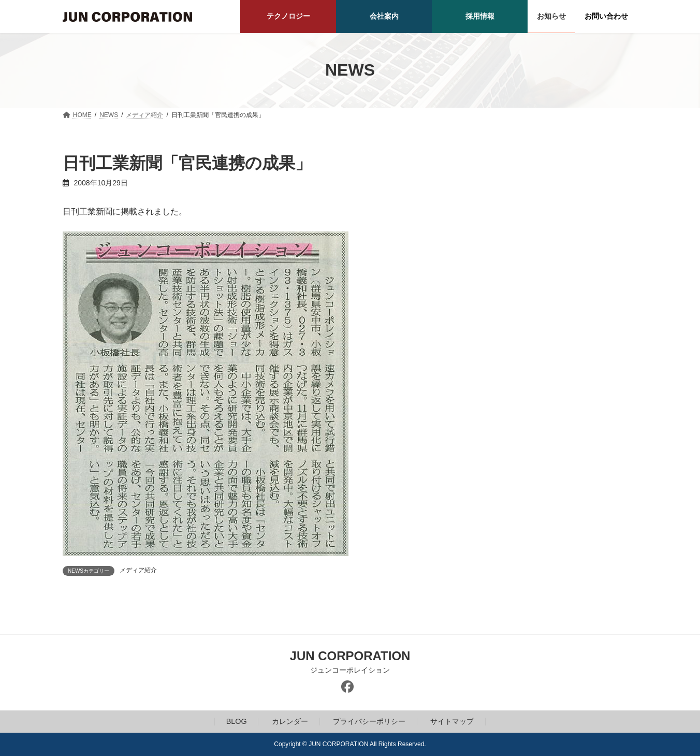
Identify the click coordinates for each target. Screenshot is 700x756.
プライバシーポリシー (369, 721)
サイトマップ (452, 721)
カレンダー (290, 721)
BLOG (237, 721)
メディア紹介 (138, 570)
